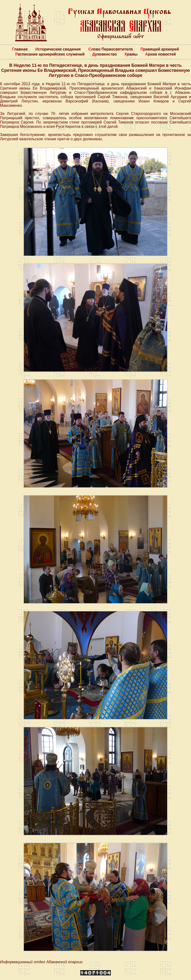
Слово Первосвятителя (111, 49)
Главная (20, 49)
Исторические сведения (58, 49)
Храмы (131, 54)
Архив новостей (160, 54)
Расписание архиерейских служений (50, 54)
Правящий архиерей (160, 49)
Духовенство (104, 54)
